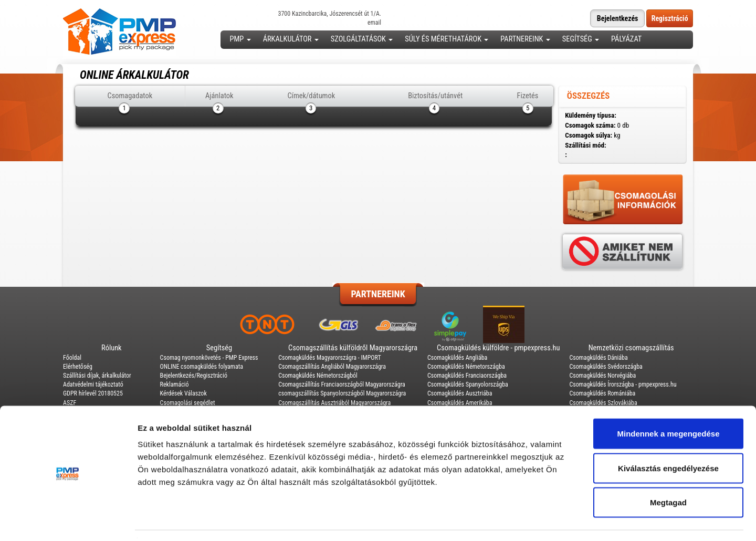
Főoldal (72, 358)
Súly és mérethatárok (447, 39)
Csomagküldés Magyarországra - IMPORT (330, 358)
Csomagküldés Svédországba (606, 367)
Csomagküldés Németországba (466, 367)
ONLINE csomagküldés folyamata (202, 367)
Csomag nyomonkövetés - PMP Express (209, 358)
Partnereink (525, 39)
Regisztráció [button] (670, 18)
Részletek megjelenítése (597, 520)
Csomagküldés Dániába (598, 358)
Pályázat (626, 39)
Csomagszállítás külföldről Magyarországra (353, 348)
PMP (240, 39)
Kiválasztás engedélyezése (668, 438)
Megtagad (668, 472)
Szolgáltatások (362, 39)
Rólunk (112, 348)
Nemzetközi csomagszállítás (631, 348)
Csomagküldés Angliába (457, 358)
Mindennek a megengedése (668, 403)
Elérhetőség (78, 367)
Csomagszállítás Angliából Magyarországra (332, 367)
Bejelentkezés (618, 18)
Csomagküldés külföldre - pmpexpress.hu (498, 348)
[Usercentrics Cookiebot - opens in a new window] (68, 521)
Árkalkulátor (291, 39)
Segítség (581, 39)
